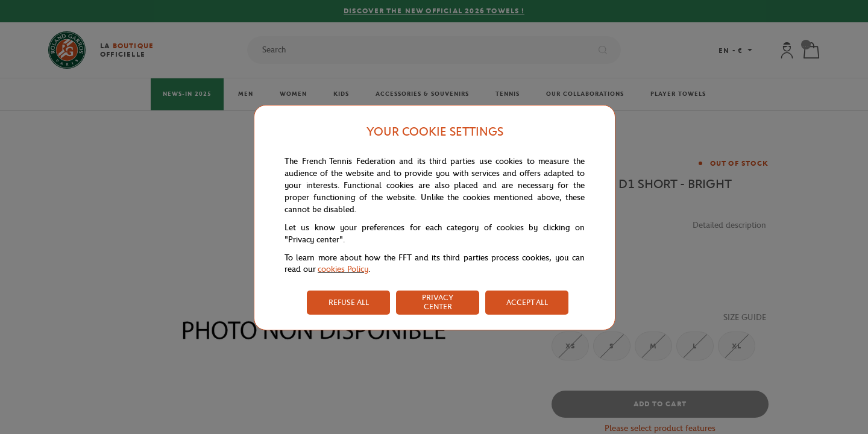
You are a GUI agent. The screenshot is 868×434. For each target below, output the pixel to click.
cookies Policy (343, 269)
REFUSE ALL (349, 302)
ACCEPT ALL (527, 302)
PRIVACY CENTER (438, 302)
